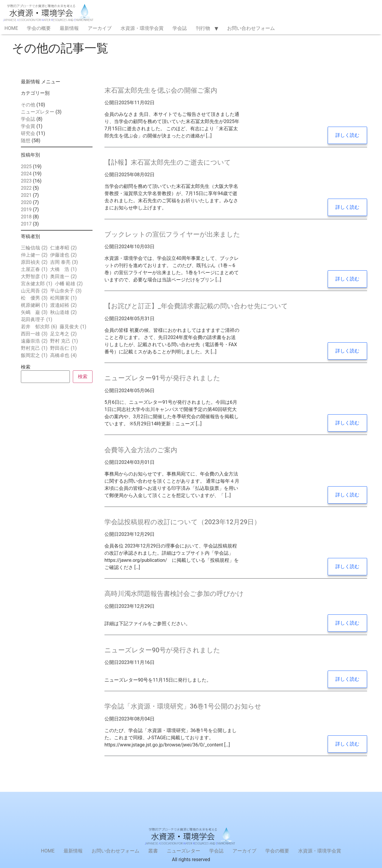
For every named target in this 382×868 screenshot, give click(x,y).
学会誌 (180, 28)
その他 (28, 105)
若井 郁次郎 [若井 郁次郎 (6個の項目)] (39, 327)
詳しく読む (347, 135)
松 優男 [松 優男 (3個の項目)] (34, 298)
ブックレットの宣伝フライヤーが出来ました (172, 234)
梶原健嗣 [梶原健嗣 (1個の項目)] (34, 305)
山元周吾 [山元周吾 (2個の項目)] (34, 291)
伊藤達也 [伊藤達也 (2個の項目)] (63, 255)
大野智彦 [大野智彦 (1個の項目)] (34, 277)
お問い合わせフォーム (251, 28)
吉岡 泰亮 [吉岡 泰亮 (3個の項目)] (64, 262)
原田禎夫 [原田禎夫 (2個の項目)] (34, 262)
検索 (26, 367)
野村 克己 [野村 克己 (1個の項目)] (64, 341)
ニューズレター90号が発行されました (162, 650)
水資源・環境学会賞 (142, 28)
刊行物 (203, 28)
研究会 (28, 133)
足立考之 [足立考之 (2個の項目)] (63, 334)
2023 (26, 181)
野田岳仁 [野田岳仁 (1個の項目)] (63, 348)
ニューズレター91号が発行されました (162, 378)
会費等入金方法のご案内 (141, 450)
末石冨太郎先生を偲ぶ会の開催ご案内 (161, 90)
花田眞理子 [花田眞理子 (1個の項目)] (37, 320)
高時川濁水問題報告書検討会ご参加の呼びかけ (174, 594)
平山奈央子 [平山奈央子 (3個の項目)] (66, 291)
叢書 (153, 851)
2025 (26, 167)
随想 (26, 141)
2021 (26, 195)
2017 (26, 224)
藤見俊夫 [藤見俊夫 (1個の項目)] (73, 327)
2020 (26, 202)
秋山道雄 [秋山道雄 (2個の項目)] (63, 312)
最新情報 (69, 28)
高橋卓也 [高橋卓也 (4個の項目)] (63, 355)
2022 (26, 188)
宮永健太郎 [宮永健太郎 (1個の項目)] (37, 284)
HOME (11, 28)
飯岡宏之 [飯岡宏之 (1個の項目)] (34, 355)
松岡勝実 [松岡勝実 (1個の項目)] (63, 298)
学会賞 (28, 126)
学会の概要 (39, 28)
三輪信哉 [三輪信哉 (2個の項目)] (34, 248)
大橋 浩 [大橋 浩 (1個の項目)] (63, 269)
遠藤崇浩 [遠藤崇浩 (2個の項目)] (34, 341)
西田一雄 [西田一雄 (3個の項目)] (34, 334)
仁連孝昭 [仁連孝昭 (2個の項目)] (63, 248)
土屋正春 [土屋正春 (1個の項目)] (34, 269)
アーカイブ (100, 28)
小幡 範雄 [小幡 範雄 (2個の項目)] (69, 284)
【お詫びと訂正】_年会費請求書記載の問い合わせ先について (196, 306)
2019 (26, 210)
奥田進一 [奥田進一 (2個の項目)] (63, 277)
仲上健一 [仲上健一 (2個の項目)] (34, 255)
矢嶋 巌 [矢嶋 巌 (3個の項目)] (34, 312)
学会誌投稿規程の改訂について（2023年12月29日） (182, 522)
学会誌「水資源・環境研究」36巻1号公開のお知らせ (183, 706)
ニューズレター (38, 112)
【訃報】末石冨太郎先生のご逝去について (168, 162)
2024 (26, 174)
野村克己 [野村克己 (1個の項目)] (34, 348)
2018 (26, 217)
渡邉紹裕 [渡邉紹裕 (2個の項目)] (63, 305)
